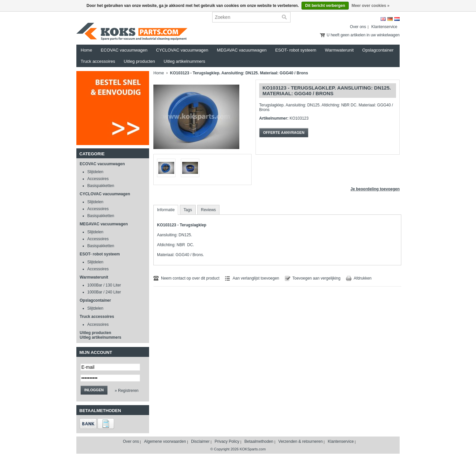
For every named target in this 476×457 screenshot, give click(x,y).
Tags (188, 210)
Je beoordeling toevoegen (375, 189)
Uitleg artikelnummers (184, 61)
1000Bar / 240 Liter (104, 292)
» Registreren (127, 391)
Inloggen (94, 390)
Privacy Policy (227, 441)
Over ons (358, 27)
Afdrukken (363, 278)
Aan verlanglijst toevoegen (256, 278)
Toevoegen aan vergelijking (317, 278)
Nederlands (397, 19)
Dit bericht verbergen (325, 6)
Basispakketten (101, 186)
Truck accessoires (98, 61)
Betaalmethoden (259, 441)
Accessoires (98, 179)
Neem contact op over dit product (190, 278)
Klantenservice (384, 27)
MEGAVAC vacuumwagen (242, 50)
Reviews (208, 210)
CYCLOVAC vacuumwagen (182, 50)
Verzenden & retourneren (300, 441)
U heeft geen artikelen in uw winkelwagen (363, 35)
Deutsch (390, 19)
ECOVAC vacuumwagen (124, 50)
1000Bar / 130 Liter (104, 285)
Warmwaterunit (339, 50)
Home (86, 50)
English (383, 19)
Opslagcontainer (378, 50)
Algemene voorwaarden (165, 441)
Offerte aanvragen (284, 133)
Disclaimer (200, 441)
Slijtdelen (95, 172)
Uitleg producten (139, 61)
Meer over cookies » (370, 6)
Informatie (166, 210)
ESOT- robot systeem (296, 50)
